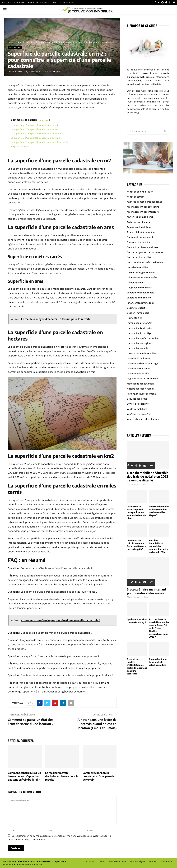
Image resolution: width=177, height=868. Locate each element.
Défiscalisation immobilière (142, 278)
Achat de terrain (15, 48)
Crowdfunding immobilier (141, 273)
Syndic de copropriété (139, 404)
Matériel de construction (140, 384)
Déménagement (136, 283)
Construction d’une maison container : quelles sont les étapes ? (159, 511)
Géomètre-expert (136, 308)
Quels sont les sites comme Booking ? (137, 621)
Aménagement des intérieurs (143, 212)
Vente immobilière (137, 409)
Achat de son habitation (140, 192)
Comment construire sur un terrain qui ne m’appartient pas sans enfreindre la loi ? (24, 776)
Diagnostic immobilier (139, 288)
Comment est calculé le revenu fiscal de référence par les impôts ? (136, 545)
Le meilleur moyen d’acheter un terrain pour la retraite (62, 776)
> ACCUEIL (6, 3)
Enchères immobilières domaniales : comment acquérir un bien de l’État (159, 546)
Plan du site (166, 861)
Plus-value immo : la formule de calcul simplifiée (159, 662)
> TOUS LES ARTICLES (38, 3)
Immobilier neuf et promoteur (143, 338)
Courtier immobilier (138, 267)
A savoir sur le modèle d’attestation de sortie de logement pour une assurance (137, 666)
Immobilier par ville (138, 348)
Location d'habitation (139, 358)
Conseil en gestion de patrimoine (145, 252)
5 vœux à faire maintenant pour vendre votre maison (147, 591)
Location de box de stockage (142, 363)
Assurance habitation (139, 227)
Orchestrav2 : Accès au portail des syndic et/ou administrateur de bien (136, 512)
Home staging (135, 318)
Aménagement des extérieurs (143, 207)
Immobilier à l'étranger (139, 323)
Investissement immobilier (142, 353)
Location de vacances (139, 368)
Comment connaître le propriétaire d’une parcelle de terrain (99, 776)
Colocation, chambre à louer (142, 247)
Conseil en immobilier (139, 257)
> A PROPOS (19, 3)
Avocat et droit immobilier (141, 232)
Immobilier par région (139, 343)
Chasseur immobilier (138, 242)
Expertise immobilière (139, 298)
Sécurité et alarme (137, 399)
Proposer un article (117, 861)
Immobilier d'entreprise (140, 328)
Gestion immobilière (138, 313)
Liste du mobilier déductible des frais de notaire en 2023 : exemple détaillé (148, 476)
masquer (44, 120)
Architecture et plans (138, 222)
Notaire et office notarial (140, 389)
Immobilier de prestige (139, 333)
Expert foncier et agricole (140, 293)
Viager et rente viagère (139, 414)
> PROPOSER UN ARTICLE (62, 3)
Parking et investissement (141, 394)
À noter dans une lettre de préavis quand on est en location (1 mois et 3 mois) (97, 724)
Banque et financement (140, 237)
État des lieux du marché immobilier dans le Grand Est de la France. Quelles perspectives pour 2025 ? (159, 628)
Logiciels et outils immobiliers (143, 379)
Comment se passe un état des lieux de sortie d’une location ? (31, 722)
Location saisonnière (138, 373)
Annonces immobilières (140, 217)
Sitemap (153, 861)
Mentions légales (138, 861)
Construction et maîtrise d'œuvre (145, 262)
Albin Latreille (18, 72)
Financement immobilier (141, 303)
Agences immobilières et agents (144, 202)
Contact (101, 861)
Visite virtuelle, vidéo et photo (143, 419)
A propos (90, 861)
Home (11, 42)
